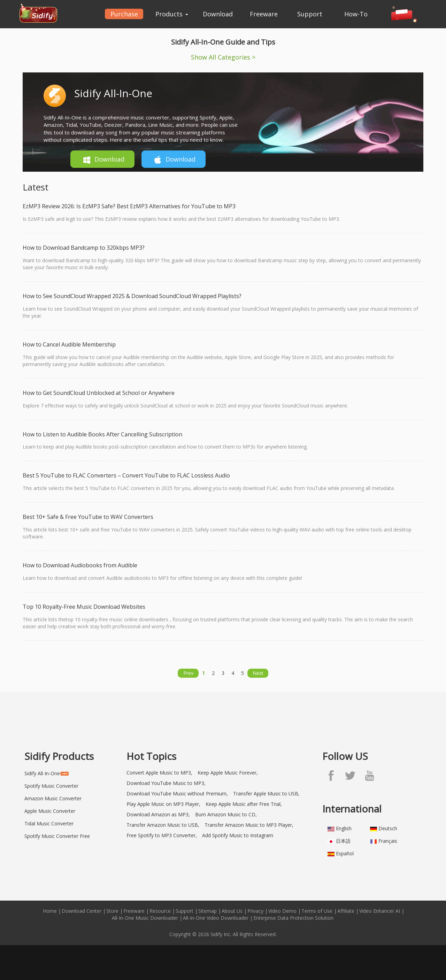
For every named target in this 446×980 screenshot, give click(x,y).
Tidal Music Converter (49, 823)
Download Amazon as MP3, (158, 814)
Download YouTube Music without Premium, (177, 794)
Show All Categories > (223, 57)
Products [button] (172, 14)
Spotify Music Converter (51, 786)
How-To (356, 14)
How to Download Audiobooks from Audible (80, 565)
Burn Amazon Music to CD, (226, 814)
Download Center (82, 911)
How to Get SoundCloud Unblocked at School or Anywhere (99, 393)
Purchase (124, 14)
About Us (232, 911)
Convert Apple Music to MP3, (159, 773)
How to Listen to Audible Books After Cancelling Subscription (102, 434)
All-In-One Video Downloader (216, 918)
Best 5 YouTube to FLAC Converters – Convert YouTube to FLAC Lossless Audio (126, 475)
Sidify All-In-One (113, 93)
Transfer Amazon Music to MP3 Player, (249, 825)
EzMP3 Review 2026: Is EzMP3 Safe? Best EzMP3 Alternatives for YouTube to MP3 (129, 206)
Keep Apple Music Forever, (228, 773)
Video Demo (282, 911)
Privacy (255, 911)
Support (310, 14)
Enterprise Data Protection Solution (293, 918)
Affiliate (346, 911)
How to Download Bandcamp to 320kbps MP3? (84, 248)
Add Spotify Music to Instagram (238, 835)
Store (112, 911)
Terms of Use (317, 911)
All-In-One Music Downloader (145, 918)
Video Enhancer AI (380, 911)
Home (50, 911)
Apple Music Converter (50, 811)
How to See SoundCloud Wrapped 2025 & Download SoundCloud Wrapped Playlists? (132, 296)
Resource (160, 911)
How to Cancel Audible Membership (69, 344)
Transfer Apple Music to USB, (266, 794)
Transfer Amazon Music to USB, (163, 825)
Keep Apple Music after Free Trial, (244, 804)
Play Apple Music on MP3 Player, (163, 804)
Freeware (264, 14)
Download (218, 14)
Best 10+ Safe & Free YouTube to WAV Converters (88, 517)
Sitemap (207, 911)
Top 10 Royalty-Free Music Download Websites (84, 607)
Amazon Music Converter (53, 798)
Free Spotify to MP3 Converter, (162, 835)
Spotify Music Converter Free (57, 836)
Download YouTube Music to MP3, (166, 783)
